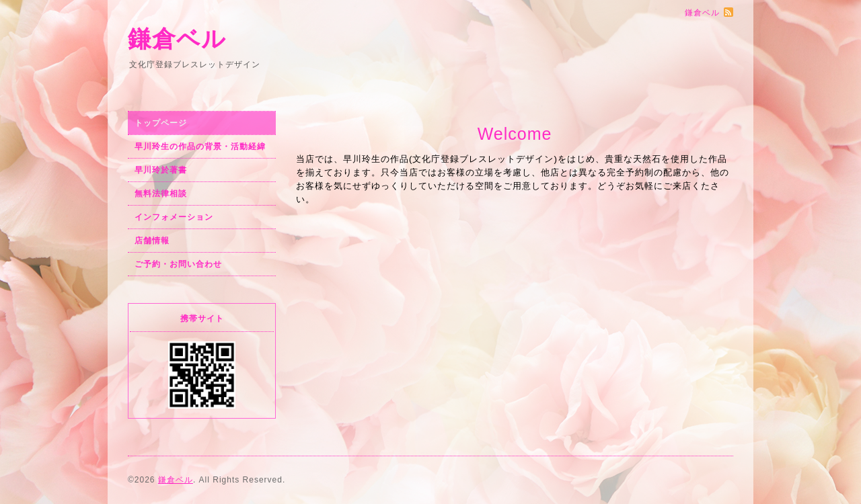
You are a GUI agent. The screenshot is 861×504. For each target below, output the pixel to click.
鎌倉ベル (177, 39)
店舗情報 (152, 241)
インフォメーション (174, 217)
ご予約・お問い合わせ (178, 264)
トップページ (161, 123)
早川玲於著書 (161, 170)
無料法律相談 (161, 194)
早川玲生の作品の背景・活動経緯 (200, 146)
